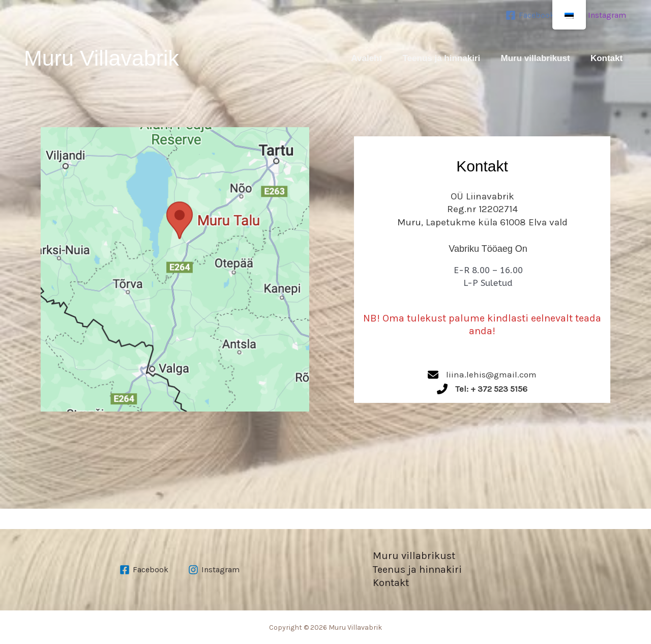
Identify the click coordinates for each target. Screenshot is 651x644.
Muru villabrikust (532, 58)
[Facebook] (530, 15)
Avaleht (362, 58)
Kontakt (604, 58)
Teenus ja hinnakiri (438, 58)
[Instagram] (600, 15)
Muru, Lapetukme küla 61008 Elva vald (482, 222)
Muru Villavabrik (101, 58)
